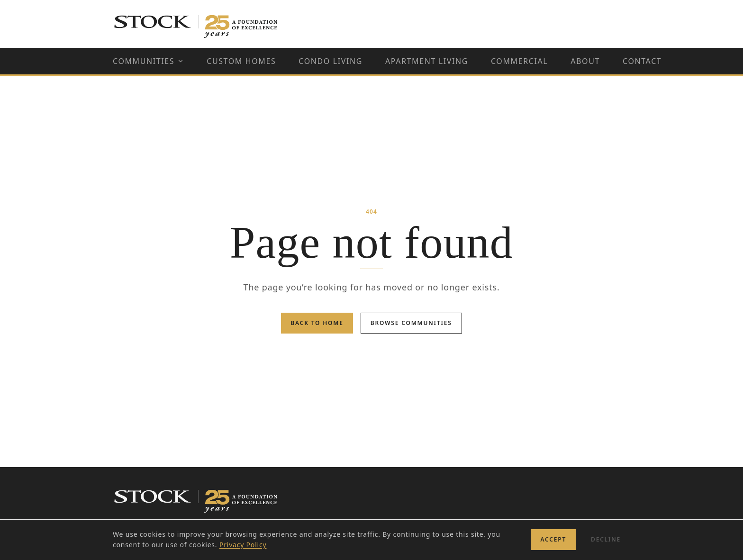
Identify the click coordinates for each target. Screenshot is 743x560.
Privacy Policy (243, 545)
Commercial (519, 61)
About (585, 61)
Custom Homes (241, 61)
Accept (553, 539)
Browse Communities (411, 323)
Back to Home (317, 323)
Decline (606, 539)
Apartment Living (427, 61)
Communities (148, 61)
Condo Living (331, 61)
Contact (642, 61)
